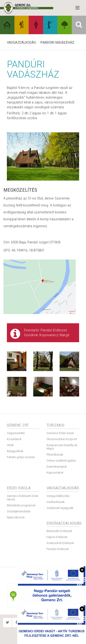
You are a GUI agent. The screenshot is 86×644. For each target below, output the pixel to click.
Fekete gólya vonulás (21, 457)
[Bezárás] (82, 570)
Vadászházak (56, 502)
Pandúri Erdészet (58, 549)
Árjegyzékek (15, 451)
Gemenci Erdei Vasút (60, 433)
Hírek (10, 445)
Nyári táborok (16, 517)
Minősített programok (21, 505)
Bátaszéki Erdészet (59, 531)
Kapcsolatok (55, 473)
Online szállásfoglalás (61, 461)
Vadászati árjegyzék (60, 508)
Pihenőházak (55, 455)
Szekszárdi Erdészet (60, 543)
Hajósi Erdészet (57, 537)
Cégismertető (16, 433)
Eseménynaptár (57, 467)
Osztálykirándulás (19, 511)
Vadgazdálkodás (21, 42)
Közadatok (14, 439)
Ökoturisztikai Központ (62, 439)
